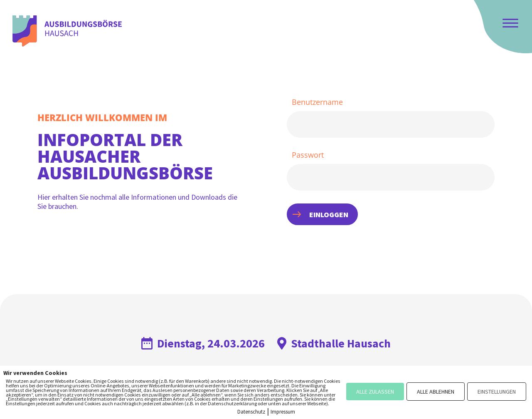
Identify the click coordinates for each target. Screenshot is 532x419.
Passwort (308, 155)
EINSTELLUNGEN (497, 392)
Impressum (283, 412)
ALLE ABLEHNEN (436, 392)
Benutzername (317, 102)
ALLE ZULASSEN (375, 392)
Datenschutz (251, 412)
